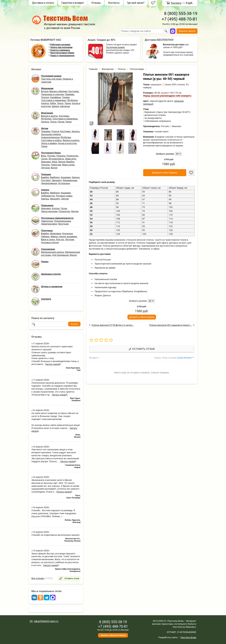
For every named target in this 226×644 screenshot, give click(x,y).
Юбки (53, 103)
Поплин (51, 156)
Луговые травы (64, 196)
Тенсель (46, 165)
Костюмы (74, 91)
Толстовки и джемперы (54, 100)
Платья (45, 97)
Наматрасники (49, 224)
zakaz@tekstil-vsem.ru (46, 621)
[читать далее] (53, 364)
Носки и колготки (67, 143)
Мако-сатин (68, 165)
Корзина (176, 3)
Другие (65, 199)
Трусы (60, 103)
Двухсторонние (49, 211)
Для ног (60, 239)
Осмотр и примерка (60, 50)
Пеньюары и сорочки (53, 94)
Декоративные (49, 183)
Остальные (64, 183)
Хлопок (56, 208)
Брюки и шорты (50, 116)
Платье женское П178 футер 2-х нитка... (113, 325)
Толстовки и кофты (51, 140)
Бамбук (70, 162)
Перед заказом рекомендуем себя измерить (167, 96)
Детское (46, 168)
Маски (73, 255)
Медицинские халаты (53, 252)
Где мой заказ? (136, 3)
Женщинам (108, 69)
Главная (93, 69)
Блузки (45, 91)
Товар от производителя (62, 56)
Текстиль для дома (51, 79)
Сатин (44, 159)
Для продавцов (60, 255)
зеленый (179, 101)
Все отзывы (38, 578)
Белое (54, 168)
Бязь (44, 156)
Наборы (45, 236)
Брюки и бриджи (58, 91)
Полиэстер (64, 211)
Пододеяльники (62, 221)
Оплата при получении (61, 47)
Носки (61, 122)
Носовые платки (50, 242)
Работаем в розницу (60, 45)
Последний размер (115, 47)
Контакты (114, 3)
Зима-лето (70, 159)
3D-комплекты (56, 159)
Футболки (72, 100)
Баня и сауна (48, 239)
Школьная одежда (51, 134)
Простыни (63, 224)
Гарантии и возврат (73, 3)
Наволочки (47, 221)
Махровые (56, 233)
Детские (70, 239)
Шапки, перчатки (61, 106)
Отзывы (96, 3)
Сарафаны (55, 97)
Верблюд (55, 177)
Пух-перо (46, 180)
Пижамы (70, 94)
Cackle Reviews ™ (185, 358)
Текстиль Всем (188, 637)
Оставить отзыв (142, 349)
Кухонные (67, 233)
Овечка (76, 177)
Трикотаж (56, 165)
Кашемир (66, 177)
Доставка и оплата (43, 3)
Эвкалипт (57, 180)
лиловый (148, 104)
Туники (66, 97)
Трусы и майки (49, 143)
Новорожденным (50, 137)
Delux (54, 162)
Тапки (68, 103)
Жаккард (46, 162)
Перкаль (61, 156)
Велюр (62, 162)
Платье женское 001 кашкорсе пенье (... (171, 325)
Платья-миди (137, 69)
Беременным (70, 180)
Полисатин (72, 156)
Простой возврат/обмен (62, 53)
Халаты (45, 103)
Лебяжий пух (48, 196)
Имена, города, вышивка (64, 236)
